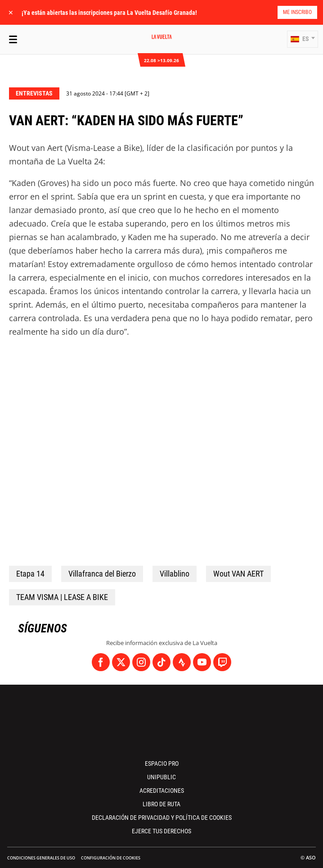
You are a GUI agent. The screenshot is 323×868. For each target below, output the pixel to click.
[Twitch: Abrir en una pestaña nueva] (222, 662)
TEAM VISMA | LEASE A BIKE (62, 597)
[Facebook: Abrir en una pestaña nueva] (101, 662)
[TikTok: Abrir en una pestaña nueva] (161, 662)
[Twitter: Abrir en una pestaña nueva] (121, 662)
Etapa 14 (30, 574)
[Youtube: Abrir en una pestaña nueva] (202, 662)
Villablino (175, 574)
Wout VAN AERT (238, 574)
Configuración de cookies (111, 858)
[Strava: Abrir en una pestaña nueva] (182, 662)
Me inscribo (297, 12)
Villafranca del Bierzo (102, 574)
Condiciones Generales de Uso (41, 858)
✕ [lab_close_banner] (11, 12)
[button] (303, 39)
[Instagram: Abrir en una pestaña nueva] (141, 662)
